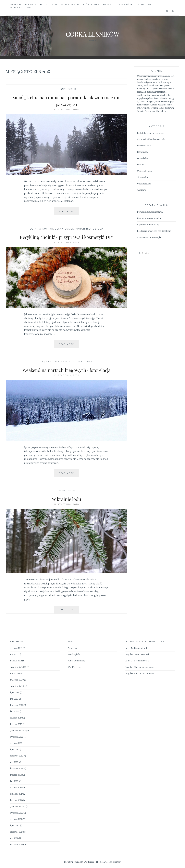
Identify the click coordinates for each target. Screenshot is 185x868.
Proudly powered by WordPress (79, 862)
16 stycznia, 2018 (67, 504)
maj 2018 (14, 762)
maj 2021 (14, 654)
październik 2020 (18, 667)
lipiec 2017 (15, 826)
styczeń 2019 (16, 718)
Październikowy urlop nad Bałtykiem (154, 231)
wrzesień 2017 (17, 813)
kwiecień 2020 (17, 680)
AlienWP (117, 862)
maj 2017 (14, 838)
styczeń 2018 (16, 788)
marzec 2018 (16, 775)
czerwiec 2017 (16, 832)
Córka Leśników (93, 34)
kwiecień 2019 (17, 705)
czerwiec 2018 (17, 756)
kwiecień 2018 (17, 769)
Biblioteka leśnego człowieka (151, 133)
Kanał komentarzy (76, 661)
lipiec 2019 (15, 693)
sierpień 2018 (16, 743)
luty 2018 (14, 781)
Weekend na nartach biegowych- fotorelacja (67, 370)
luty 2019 (14, 711)
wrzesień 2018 (17, 737)
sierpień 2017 (16, 819)
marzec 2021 (16, 661)
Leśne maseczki (141, 654)
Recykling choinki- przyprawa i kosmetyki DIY (66, 237)
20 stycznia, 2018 (67, 375)
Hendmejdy (143, 152)
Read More (69, 212)
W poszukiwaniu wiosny (148, 225)
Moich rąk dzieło (22, 7)
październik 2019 (18, 686)
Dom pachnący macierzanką (150, 212)
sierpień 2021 (16, 648)
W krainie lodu (66, 499)
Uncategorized (144, 184)
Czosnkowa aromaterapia (149, 237)
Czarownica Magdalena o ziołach (34, 4)
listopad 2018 (16, 724)
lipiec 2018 (15, 750)
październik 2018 (18, 731)
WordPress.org (75, 667)
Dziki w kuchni (70, 4)
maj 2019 (14, 699)
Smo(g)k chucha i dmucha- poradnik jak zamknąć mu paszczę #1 (67, 100)
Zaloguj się (73, 648)
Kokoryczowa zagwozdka (149, 218)
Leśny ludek (91, 4)
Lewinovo (145, 4)
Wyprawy (109, 4)
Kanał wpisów (74, 654)
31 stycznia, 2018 (67, 110)
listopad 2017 (16, 800)
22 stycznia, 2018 (67, 243)
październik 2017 (18, 807)
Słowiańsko (127, 4)
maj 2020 (14, 673)
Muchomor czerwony (144, 667)
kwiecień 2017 (16, 845)
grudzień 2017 (16, 794)
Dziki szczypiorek (139, 648)
